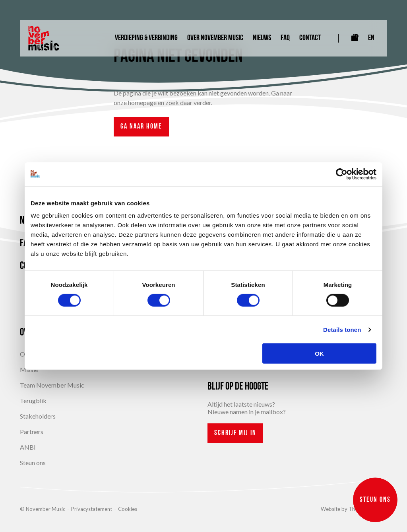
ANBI (28, 447)
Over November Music (215, 38)
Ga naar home (141, 127)
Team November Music (52, 385)
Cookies (128, 509)
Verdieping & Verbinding (146, 38)
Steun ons (33, 463)
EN (371, 38)
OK (319, 354)
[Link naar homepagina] (44, 38)
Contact (310, 38)
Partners (32, 432)
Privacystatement (92, 509)
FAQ (285, 38)
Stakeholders (38, 416)
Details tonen (342, 329)
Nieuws (262, 38)
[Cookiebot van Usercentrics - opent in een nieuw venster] (342, 174)
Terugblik (33, 400)
